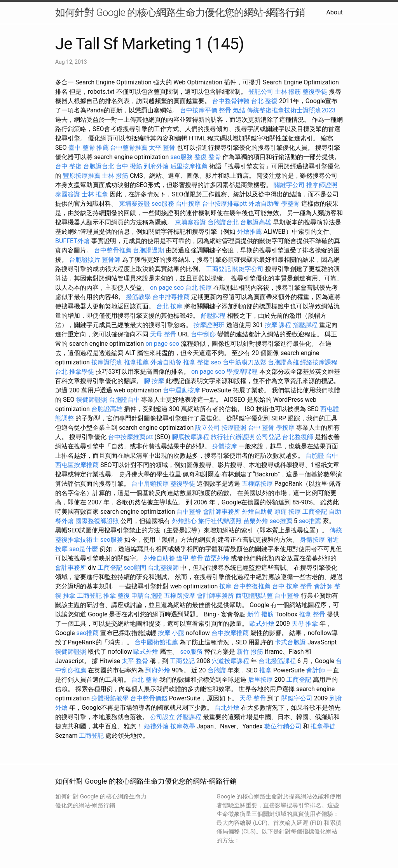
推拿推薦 (136, 362)
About (334, 12)
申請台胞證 (147, 596)
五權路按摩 (257, 484)
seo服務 (182, 157)
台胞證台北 (99, 166)
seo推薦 (281, 521)
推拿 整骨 (312, 614)
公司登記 (268, 437)
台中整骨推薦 (129, 148)
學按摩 (285, 428)
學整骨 (290, 204)
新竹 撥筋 (260, 614)
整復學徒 (315, 92)
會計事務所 (71, 568)
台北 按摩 (199, 288)
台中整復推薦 (252, 586)
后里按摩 (260, 680)
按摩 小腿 (171, 633)
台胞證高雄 (256, 222)
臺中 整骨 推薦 (89, 148)
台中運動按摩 (182, 390)
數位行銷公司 (283, 726)
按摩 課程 (278, 325)
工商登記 (218, 269)
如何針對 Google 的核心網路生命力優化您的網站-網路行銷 (180, 12)
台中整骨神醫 (231, 101)
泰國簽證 (68, 194)
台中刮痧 (203, 334)
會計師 (323, 586)
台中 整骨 (261, 428)
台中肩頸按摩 (150, 484)
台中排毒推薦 (171, 297)
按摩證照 (234, 428)
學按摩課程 (242, 372)
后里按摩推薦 (189, 166)
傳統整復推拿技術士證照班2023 (291, 110)
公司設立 (162, 717)
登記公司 (261, 92)
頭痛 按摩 (288, 512)
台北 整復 (264, 101)
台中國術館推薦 (156, 642)
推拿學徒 (82, 372)
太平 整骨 (162, 148)
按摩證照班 (209, 325)
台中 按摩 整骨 (292, 586)
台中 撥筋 (129, 166)
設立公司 (208, 428)
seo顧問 (135, 568)
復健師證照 (92, 400)
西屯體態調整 (254, 596)
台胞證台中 (124, 400)
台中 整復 (68, 166)
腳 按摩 (154, 381)
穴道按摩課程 (230, 661)
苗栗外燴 (256, 521)
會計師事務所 (222, 512)
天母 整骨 (163, 334)
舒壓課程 (213, 316)
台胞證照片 (85, 260)
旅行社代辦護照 (232, 437)
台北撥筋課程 (277, 661)
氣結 (239, 110)
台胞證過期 (148, 250)
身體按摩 (225, 446)
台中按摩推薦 (230, 633)
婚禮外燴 (156, 726)
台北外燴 (227, 708)
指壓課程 (305, 325)
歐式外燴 (262, 624)
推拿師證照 (322, 185)
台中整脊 (189, 512)
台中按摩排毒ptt (224, 204)
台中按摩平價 (199, 110)
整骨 (225, 110)
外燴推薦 (250, 232)
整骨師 (111, 260)
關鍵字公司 (289, 185)
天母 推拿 (305, 624)
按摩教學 (183, 726)
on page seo (167, 288)
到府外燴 (156, 166)
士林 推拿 (95, 194)
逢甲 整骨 (190, 558)
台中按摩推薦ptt (130, 437)
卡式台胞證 (290, 642)
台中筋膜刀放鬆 (244, 362)
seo (216, 362)
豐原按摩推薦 (82, 176)
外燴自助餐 (264, 204)
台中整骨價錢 (149, 698)
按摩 (225, 586)
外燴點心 (184, 521)
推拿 (265, 670)
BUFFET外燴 (72, 241)
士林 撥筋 (288, 92)
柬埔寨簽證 (134, 204)
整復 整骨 (208, 157)
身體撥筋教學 (110, 698)
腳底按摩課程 (190, 437)
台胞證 (315, 456)
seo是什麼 (84, 549)
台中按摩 (188, 204)
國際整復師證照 (97, 521)
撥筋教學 (138, 297)
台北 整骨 (145, 680)
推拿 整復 (196, 362)
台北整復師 (298, 437)
